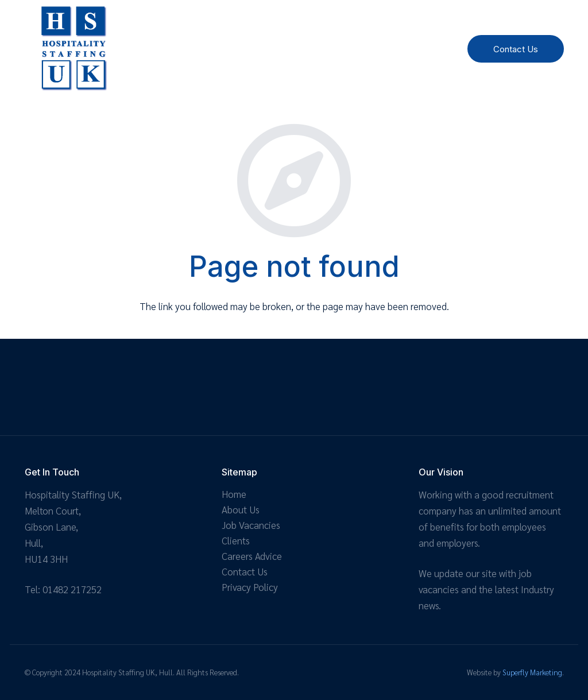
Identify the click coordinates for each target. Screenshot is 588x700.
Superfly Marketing (532, 672)
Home (234, 494)
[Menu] (427, 49)
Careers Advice (252, 556)
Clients (236, 540)
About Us (241, 509)
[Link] (73, 49)
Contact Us (245, 571)
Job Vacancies (251, 525)
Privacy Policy (250, 587)
